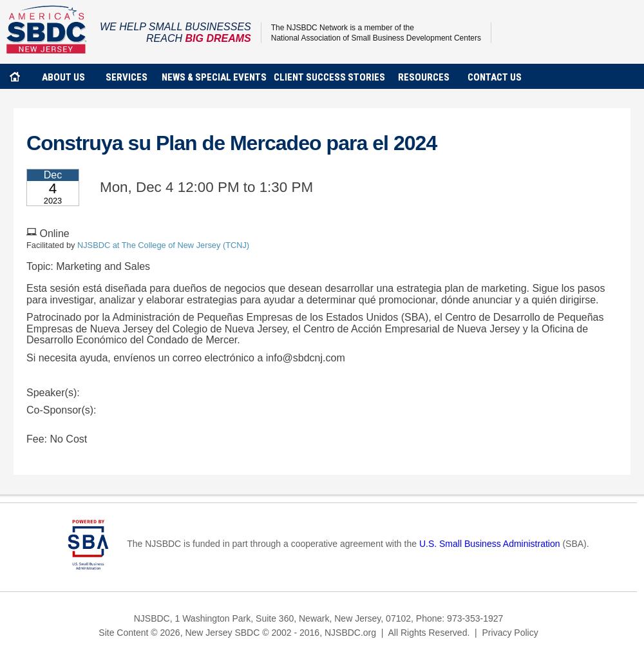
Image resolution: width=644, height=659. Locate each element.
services (127, 77)
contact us (495, 77)
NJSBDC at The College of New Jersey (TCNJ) (163, 245)
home (15, 76)
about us (63, 77)
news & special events (214, 77)
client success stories (329, 77)
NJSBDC (47, 29)
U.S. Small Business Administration (490, 544)
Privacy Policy (510, 633)
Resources (424, 77)
